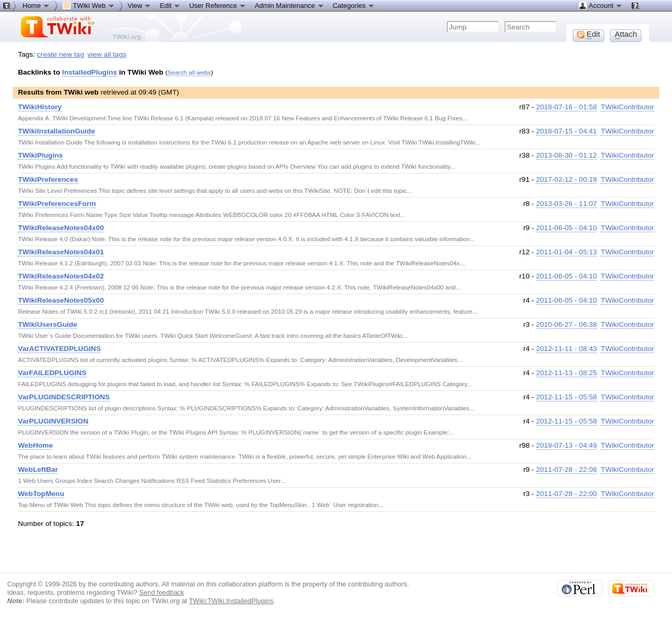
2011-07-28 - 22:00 (566, 494)
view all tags (107, 54)
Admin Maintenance (290, 5)
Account (600, 5)
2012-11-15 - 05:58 (566, 397)
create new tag (61, 54)
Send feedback (162, 592)
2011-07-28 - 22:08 (566, 469)
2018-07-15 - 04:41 (566, 131)
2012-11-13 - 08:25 (566, 373)
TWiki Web (89, 5)
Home (36, 5)
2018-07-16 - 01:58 (566, 107)
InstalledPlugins (90, 72)
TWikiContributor (627, 107)
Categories (354, 5)
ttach (626, 34)
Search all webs (189, 72)
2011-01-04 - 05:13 (566, 252)
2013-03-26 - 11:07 (566, 204)
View (140, 5)
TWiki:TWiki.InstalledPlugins (231, 601)
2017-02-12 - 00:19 (566, 179)
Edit (170, 5)
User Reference (218, 5)
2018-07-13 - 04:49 (566, 445)
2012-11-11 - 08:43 (566, 349)
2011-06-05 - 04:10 (566, 228)
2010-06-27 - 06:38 (566, 324)
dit (589, 34)
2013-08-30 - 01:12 (566, 155)
